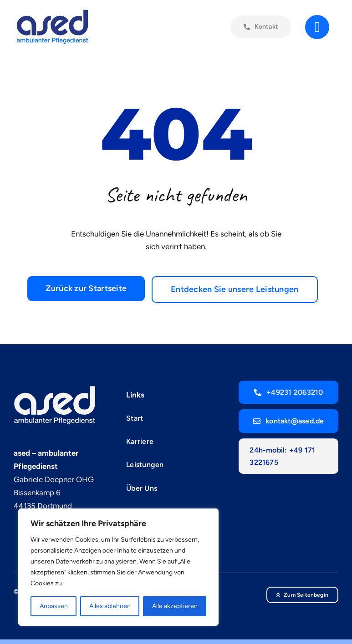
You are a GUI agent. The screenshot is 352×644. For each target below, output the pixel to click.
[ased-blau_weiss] (55, 389)
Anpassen (54, 606)
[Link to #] (317, 29)
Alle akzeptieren (175, 606)
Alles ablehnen (110, 606)
